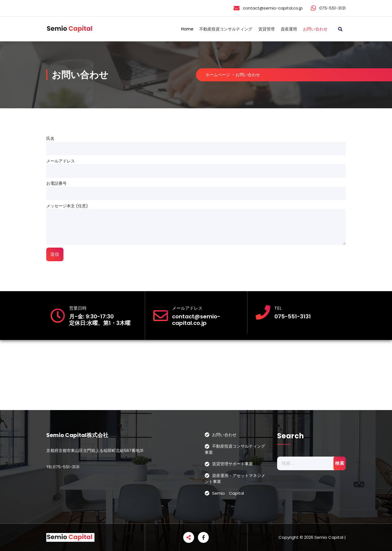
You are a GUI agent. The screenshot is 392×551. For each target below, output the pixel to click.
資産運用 (289, 29)
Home (187, 29)
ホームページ (218, 75)
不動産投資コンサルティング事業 (235, 449)
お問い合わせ (315, 29)
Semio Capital (228, 493)
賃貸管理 (267, 29)
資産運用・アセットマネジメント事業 (235, 479)
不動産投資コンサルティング (226, 29)
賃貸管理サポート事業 (232, 464)
